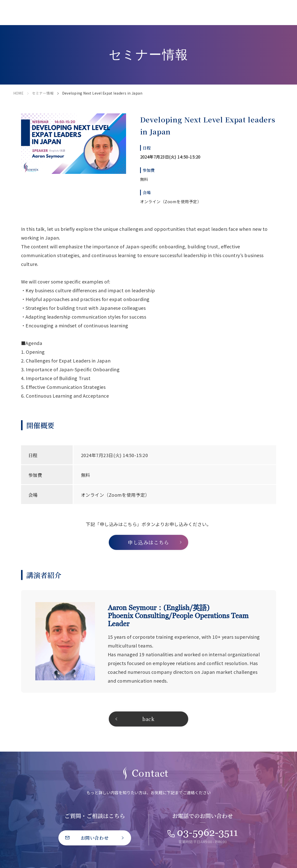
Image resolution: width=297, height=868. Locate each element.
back (148, 719)
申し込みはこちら (148, 542)
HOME (19, 93)
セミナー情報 (43, 93)
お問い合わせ (95, 838)
